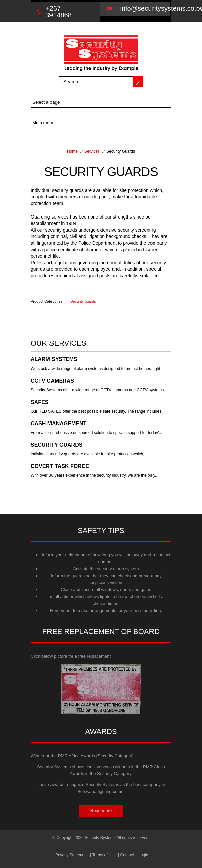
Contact (129, 855)
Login (148, 855)
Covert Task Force (60, 466)
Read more (101, 810)
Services (92, 151)
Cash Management (59, 424)
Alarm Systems (54, 359)
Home (72, 151)
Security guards (83, 301)
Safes (40, 402)
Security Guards (57, 445)
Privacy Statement (68, 855)
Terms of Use (104, 855)
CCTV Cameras (52, 381)
